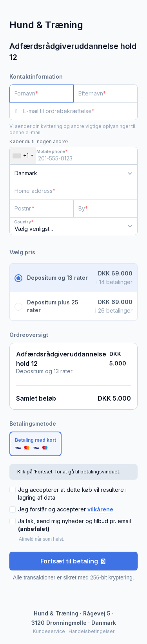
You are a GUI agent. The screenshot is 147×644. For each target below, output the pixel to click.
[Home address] (69, 191)
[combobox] (23, 156)
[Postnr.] (42, 209)
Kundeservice (49, 631)
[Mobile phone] (73, 156)
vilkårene (100, 509)
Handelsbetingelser (92, 631)
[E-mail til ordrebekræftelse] (80, 111)
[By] (105, 209)
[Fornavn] (42, 94)
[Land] (73, 173)
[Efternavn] (105, 94)
